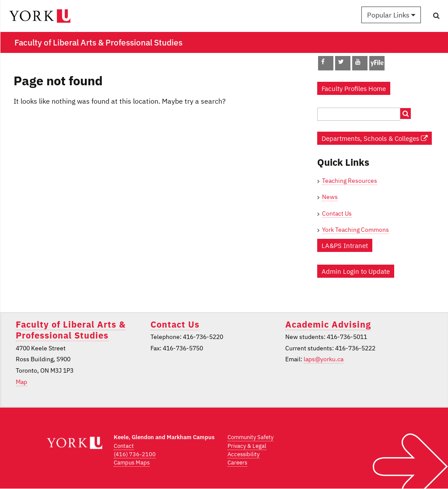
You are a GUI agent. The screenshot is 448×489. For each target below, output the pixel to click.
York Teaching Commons (355, 230)
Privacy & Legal (247, 446)
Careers (237, 463)
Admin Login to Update (356, 271)
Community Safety (250, 437)
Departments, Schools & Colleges (374, 138)
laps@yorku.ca (324, 359)
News (330, 197)
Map (21, 382)
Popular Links (391, 15)
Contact (124, 446)
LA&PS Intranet (345, 245)
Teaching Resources (350, 181)
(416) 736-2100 (135, 454)
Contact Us (337, 213)
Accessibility (243, 454)
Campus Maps (132, 463)
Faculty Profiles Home (354, 88)
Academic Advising (328, 324)
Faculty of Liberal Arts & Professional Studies (71, 330)
